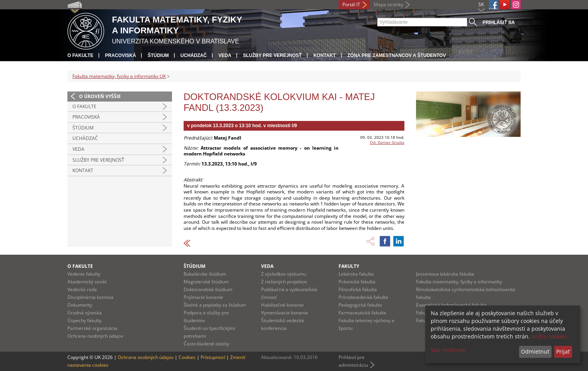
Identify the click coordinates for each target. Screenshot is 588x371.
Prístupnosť (213, 357)
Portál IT (351, 4)
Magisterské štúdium (206, 282)
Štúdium (158, 55)
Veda (225, 55)
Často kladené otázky (206, 344)
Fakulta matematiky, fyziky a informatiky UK (119, 76)
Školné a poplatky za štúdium (215, 305)
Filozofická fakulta (358, 289)
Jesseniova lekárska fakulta (445, 274)
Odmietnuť (535, 351)
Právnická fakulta (357, 282)
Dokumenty (80, 305)
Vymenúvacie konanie (285, 313)
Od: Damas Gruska (387, 142)
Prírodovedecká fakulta (363, 297)
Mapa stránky (389, 4)
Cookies (187, 357)
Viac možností (449, 350)
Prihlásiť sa (499, 22)
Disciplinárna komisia (90, 297)
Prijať (563, 351)
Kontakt (325, 55)
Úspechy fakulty (84, 320)
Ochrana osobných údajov (95, 336)
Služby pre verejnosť (272, 55)
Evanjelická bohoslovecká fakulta (451, 305)
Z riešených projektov (284, 282)
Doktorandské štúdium (208, 289)
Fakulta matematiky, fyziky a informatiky (459, 282)
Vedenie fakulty (84, 274)
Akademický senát (87, 282)
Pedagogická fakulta (360, 305)
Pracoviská (120, 55)
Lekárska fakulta (356, 274)
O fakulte (80, 55)
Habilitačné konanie (282, 305)
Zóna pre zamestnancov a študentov (397, 55)
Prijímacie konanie (203, 297)
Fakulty (349, 266)
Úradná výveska (85, 313)
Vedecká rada (82, 289)
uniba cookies (549, 336)
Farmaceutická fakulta (362, 313)
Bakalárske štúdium (205, 274)
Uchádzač (194, 55)
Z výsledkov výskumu (284, 274)
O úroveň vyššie (100, 96)
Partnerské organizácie (92, 328)
